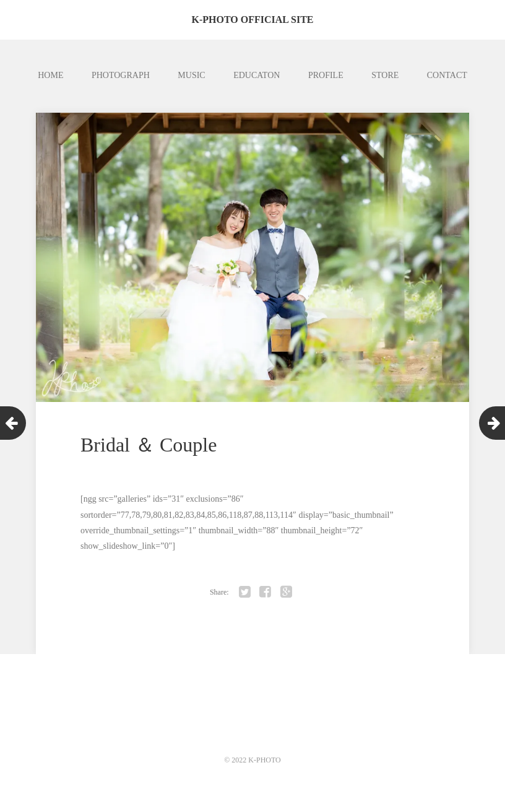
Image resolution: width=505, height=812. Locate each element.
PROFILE (326, 75)
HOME (50, 75)
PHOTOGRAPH (121, 75)
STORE (385, 75)
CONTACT (447, 75)
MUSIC (191, 75)
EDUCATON (257, 75)
